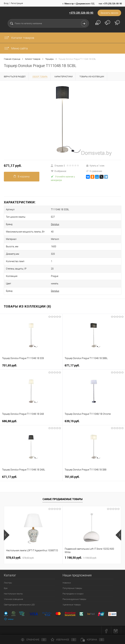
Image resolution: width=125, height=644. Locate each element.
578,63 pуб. (20, 558)
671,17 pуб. (13, 166)
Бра (6, 588)
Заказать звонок (109, 13)
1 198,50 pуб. (81, 558)
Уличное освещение (13, 599)
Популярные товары (72, 588)
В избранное (59, 171)
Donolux (55, 224)
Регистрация (17, 3)
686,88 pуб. (10, 421)
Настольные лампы (13, 594)
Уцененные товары (72, 605)
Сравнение (34, 640)
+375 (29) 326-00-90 (81, 13)
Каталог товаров (19, 38)
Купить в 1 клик (95, 166)
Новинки (67, 583)
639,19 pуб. (72, 421)
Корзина (92, 640)
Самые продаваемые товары (63, 499)
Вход (6, 3)
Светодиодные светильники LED (19, 605)
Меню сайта (16, 48)
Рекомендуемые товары (74, 599)
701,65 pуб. (10, 365)
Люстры (8, 583)
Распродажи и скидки (73, 594)
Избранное (64, 640)
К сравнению (94, 171)
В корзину (22, 176)
